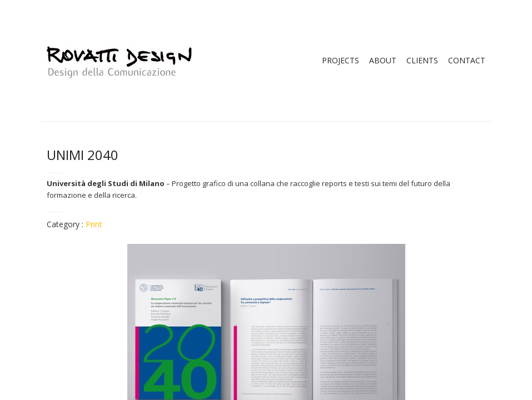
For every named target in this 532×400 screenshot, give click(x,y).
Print (94, 224)
